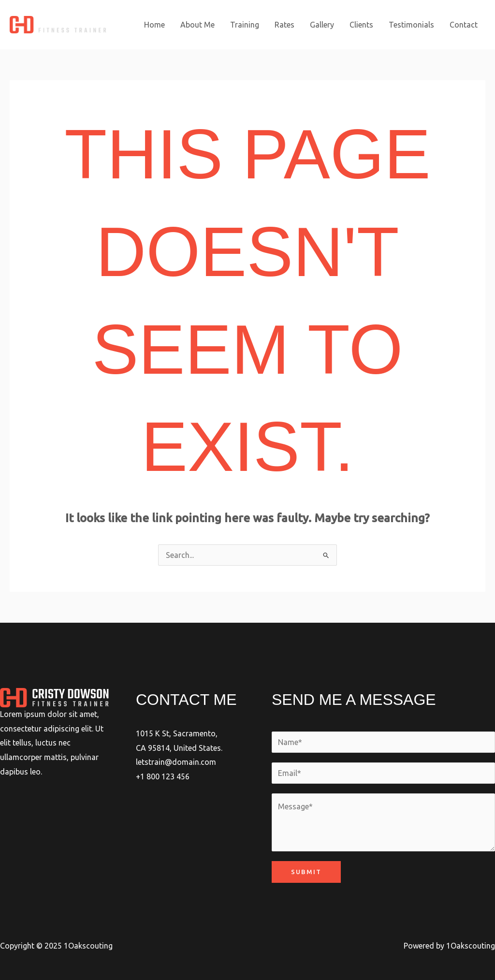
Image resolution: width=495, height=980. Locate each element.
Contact (464, 25)
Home (154, 25)
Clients (361, 25)
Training (245, 25)
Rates (284, 25)
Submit (306, 872)
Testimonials (411, 25)
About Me (197, 25)
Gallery (322, 25)
